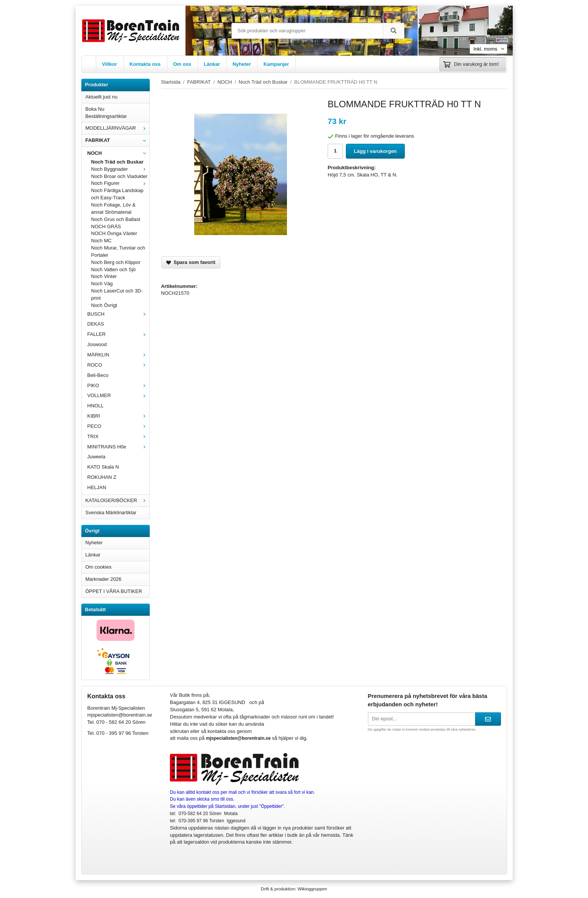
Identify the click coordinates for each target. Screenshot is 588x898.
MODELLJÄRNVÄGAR (117, 128)
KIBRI (118, 416)
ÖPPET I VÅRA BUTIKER (114, 591)
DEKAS (96, 324)
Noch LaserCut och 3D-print (117, 294)
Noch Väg (102, 284)
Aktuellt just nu (102, 97)
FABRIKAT (117, 140)
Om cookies (99, 567)
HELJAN (97, 487)
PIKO (118, 385)
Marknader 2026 (104, 579)
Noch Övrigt (104, 305)
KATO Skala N (103, 467)
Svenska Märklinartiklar (111, 513)
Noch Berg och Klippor (116, 262)
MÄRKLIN (118, 355)
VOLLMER (118, 395)
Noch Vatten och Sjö (114, 269)
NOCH (118, 153)
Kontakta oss (145, 64)
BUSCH (118, 314)
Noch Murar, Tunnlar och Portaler (118, 251)
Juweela (97, 457)
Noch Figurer (120, 183)
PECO (118, 426)
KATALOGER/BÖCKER (117, 500)
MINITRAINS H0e (118, 447)
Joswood (97, 344)
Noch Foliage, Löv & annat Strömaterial (113, 208)
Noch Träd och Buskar (117, 162)
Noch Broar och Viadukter (120, 176)
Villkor (109, 64)
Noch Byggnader (120, 169)
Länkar (212, 64)
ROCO (118, 365)
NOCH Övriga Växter (114, 233)
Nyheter (242, 64)
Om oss (182, 64)
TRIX (118, 436)
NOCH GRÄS (106, 226)
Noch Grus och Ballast (116, 219)
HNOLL (96, 406)
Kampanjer (276, 64)
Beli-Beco (98, 375)
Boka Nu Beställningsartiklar (106, 113)
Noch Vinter (104, 276)
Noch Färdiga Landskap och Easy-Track (117, 194)
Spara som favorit (191, 262)
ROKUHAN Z (102, 477)
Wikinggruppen (312, 889)
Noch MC (101, 241)
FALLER (118, 334)
